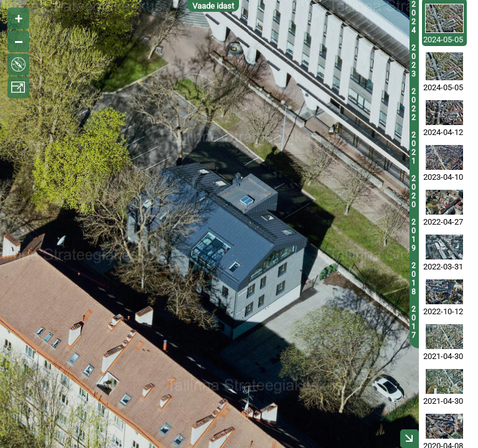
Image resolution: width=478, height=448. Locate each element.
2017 (414, 322)
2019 (414, 235)
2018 (414, 279)
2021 (414, 148)
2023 (414, 61)
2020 (414, 192)
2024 (414, 17)
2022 (414, 105)
